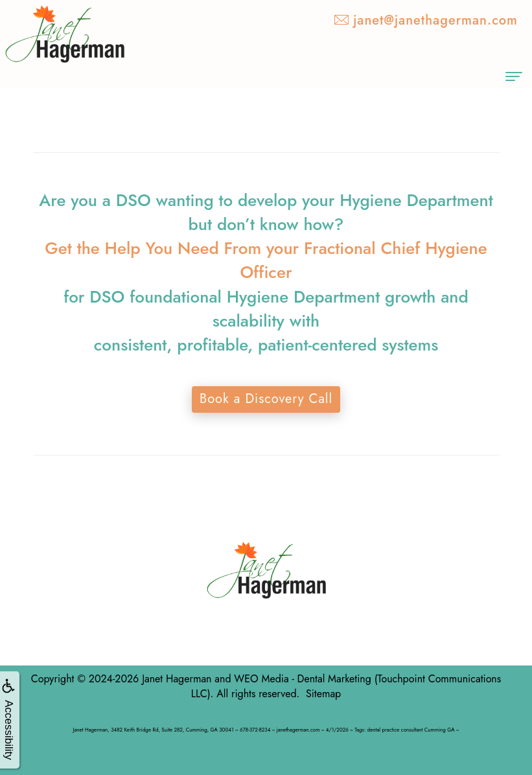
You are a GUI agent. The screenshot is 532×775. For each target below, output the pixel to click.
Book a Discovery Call (266, 399)
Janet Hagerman (177, 679)
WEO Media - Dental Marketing (302, 679)
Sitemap (323, 694)
